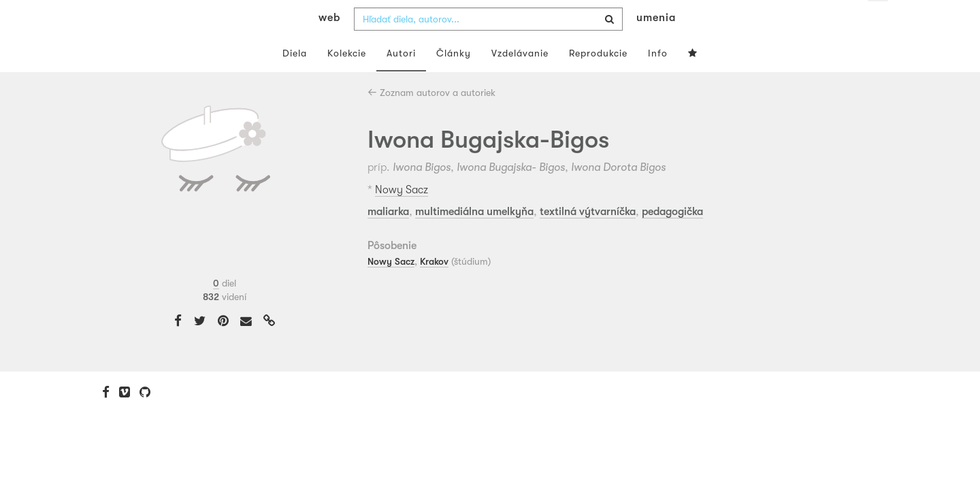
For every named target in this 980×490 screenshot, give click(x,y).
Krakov (434, 289)
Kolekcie (347, 80)
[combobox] (488, 46)
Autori (401, 80)
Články (454, 80)
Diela (295, 80)
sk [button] (878, 20)
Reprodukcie (598, 80)
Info (658, 80)
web (329, 45)
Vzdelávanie (520, 80)
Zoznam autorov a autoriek (431, 120)
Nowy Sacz (402, 217)
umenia (656, 45)
